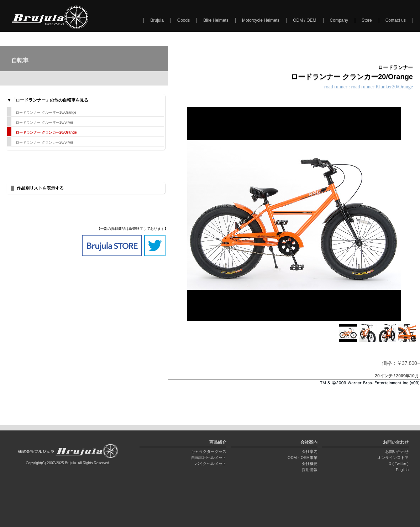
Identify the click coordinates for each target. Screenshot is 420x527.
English (402, 470)
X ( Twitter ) (399, 464)
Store (367, 20)
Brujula (157, 20)
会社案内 (310, 451)
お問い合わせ (397, 451)
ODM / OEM (304, 20)
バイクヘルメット (211, 464)
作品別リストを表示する (40, 188)
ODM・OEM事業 (303, 458)
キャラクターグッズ (209, 451)
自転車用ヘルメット (209, 458)
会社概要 (310, 464)
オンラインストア (393, 458)
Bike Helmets (216, 20)
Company (339, 20)
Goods (183, 20)
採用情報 (310, 470)
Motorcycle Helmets (261, 20)
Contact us (396, 20)
